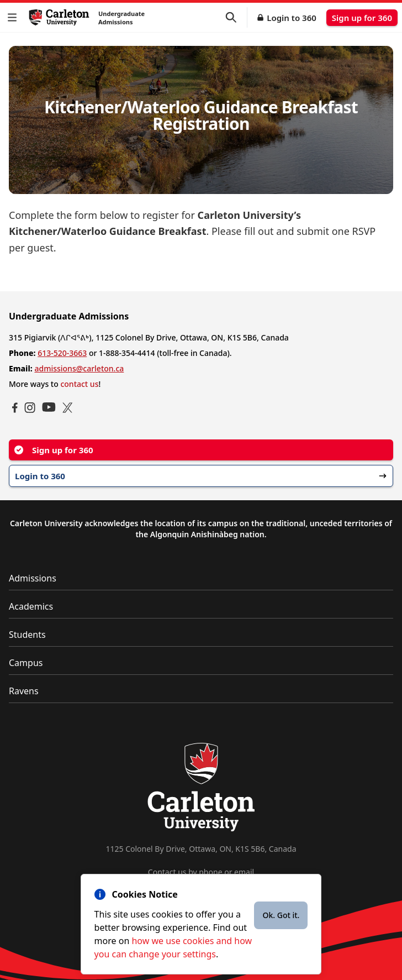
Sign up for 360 (362, 18)
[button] (14, 17)
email (244, 872)
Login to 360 (292, 18)
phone (210, 872)
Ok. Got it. (281, 915)
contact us (79, 384)
